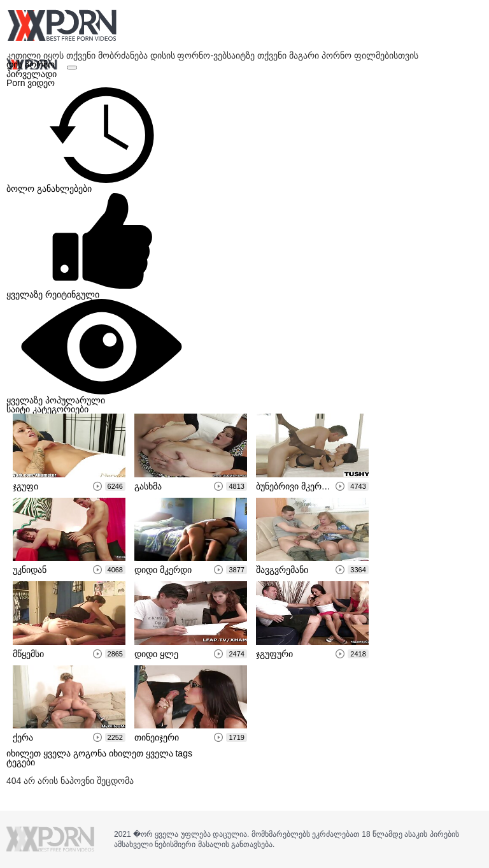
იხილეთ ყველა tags (151, 753)
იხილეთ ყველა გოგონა (58, 753)
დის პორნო (32, 64)
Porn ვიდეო (31, 83)
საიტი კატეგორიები (47, 409)
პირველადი (32, 74)
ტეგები (21, 762)
